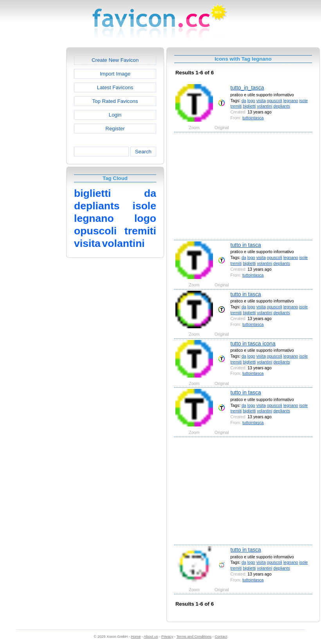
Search (143, 152)
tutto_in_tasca (247, 88)
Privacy (167, 637)
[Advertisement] (32, 165)
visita (261, 101)
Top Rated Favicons (115, 101)
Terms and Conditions (194, 637)
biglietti (249, 106)
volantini (264, 106)
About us (151, 637)
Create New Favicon (115, 60)
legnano (291, 101)
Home (136, 637)
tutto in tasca (246, 245)
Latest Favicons (115, 87)
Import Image (115, 74)
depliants (281, 106)
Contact (221, 637)
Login (115, 115)
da (244, 101)
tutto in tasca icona (253, 344)
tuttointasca (253, 118)
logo (251, 101)
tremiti (236, 106)
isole (303, 101)
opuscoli (275, 101)
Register (115, 129)
